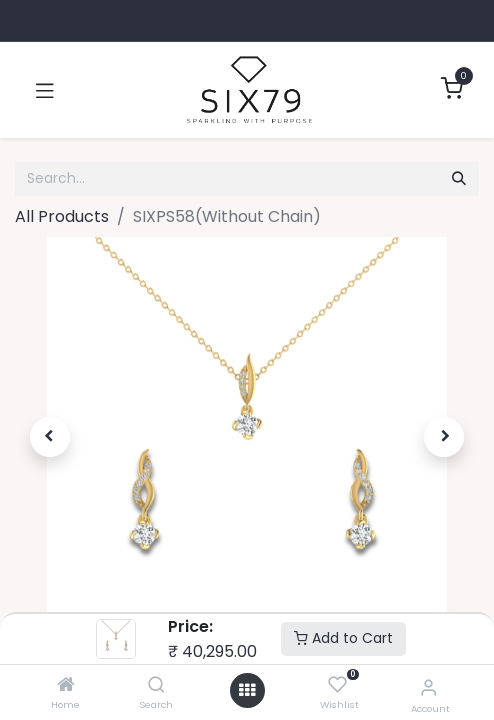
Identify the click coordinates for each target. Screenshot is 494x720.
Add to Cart (343, 638)
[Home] (66, 685)
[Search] (156, 685)
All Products (62, 216)
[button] (50, 437)
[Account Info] (428, 687)
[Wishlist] (337, 685)
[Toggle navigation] (45, 90)
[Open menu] (247, 690)
